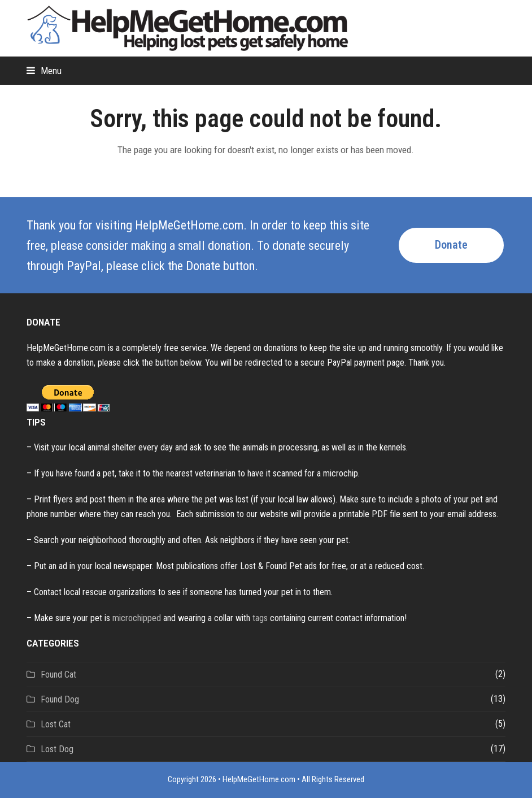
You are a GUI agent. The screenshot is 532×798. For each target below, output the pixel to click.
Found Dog (60, 699)
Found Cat (58, 675)
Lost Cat (56, 724)
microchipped (137, 618)
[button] (44, 71)
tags (260, 618)
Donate (451, 245)
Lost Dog (57, 749)
